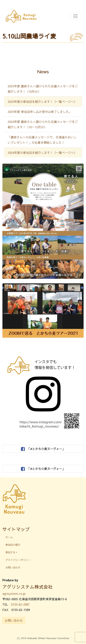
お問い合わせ (13, 567)
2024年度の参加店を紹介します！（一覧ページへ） (42, 153)
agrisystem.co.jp (14, 593)
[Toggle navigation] (75, 16)
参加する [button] (10, 552)
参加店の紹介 (13, 545)
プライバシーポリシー (18, 560)
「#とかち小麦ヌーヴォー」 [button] (43, 449)
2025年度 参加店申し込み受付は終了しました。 (40, 112)
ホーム (9, 537)
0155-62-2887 (20, 604)
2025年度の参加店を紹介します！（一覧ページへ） (42, 102)
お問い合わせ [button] (14, 620)
